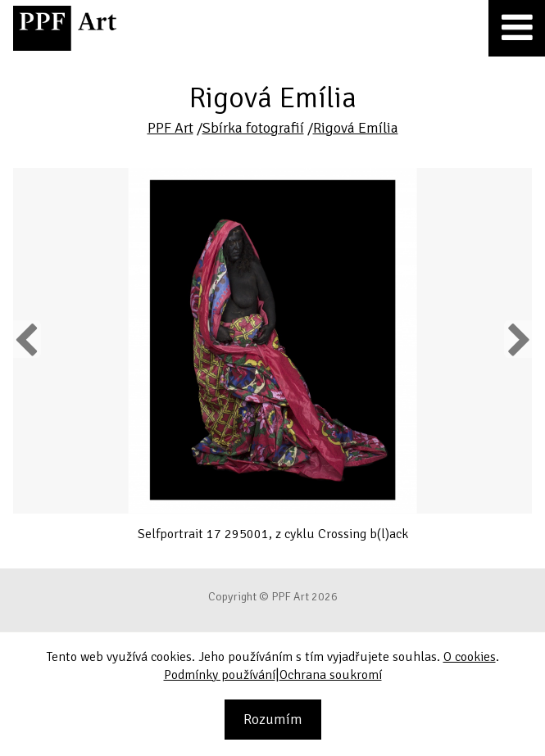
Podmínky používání (220, 675)
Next (518, 339)
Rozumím (273, 719)
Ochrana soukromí (331, 675)
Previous (27, 339)
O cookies (470, 657)
